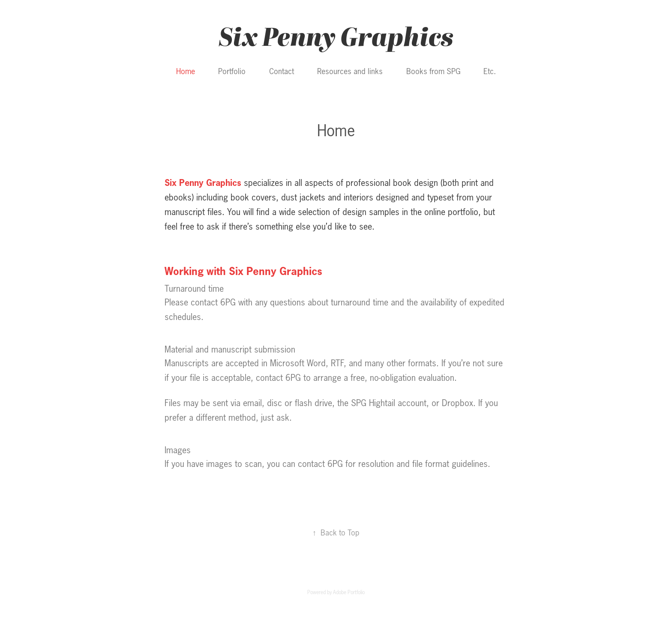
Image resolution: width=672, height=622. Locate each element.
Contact (282, 71)
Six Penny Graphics (336, 36)
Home (186, 71)
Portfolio (232, 71)
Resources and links (350, 71)
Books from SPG (433, 71)
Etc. (490, 71)
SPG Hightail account (389, 403)
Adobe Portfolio (349, 592)
